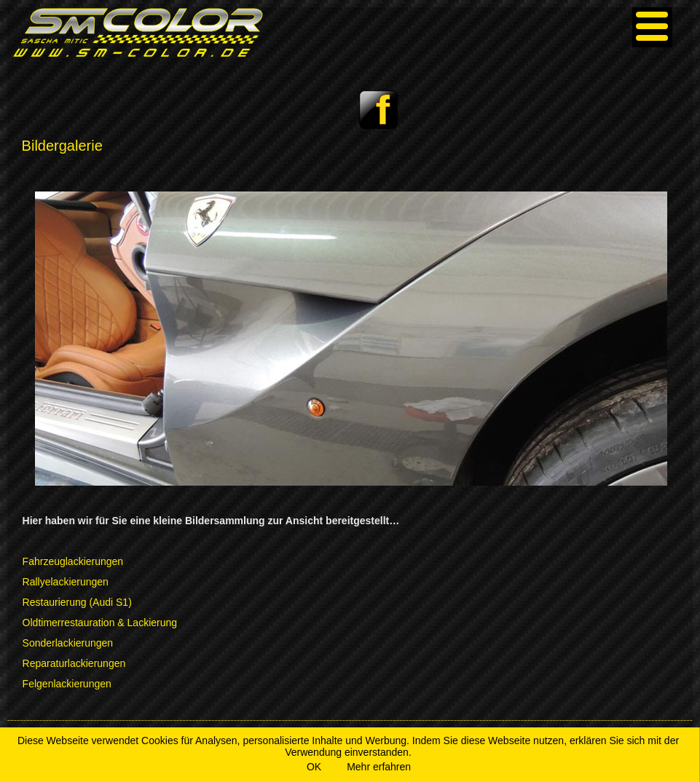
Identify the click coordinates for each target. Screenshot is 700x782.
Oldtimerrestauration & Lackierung (100, 623)
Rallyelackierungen (66, 582)
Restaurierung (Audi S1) (77, 602)
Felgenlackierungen (67, 684)
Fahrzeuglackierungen (73, 561)
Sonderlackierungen (68, 643)
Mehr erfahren (379, 767)
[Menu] (652, 27)
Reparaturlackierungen (74, 663)
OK (314, 767)
